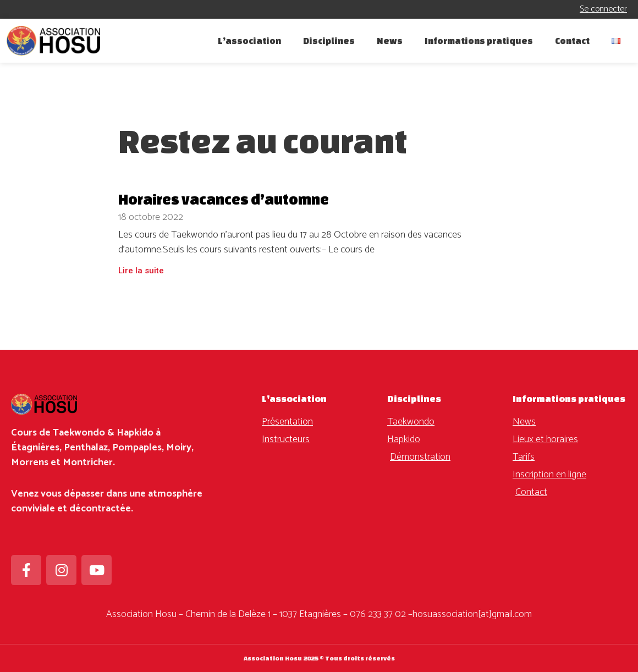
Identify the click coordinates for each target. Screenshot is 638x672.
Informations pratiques (479, 41)
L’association (249, 41)
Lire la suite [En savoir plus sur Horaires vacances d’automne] (141, 271)
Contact (572, 41)
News (390, 41)
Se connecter (603, 9)
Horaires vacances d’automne (224, 199)
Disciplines (329, 41)
